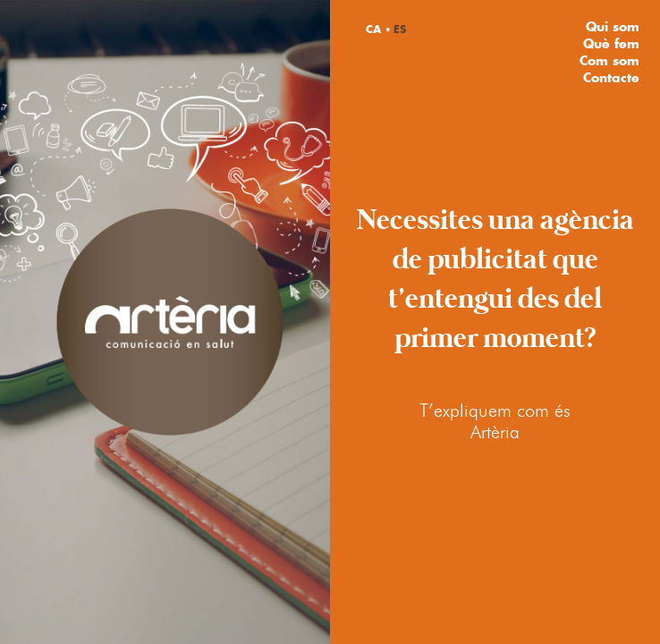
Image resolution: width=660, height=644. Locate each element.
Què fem (611, 43)
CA (373, 29)
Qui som (613, 26)
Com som (609, 60)
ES (400, 29)
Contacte (611, 77)
